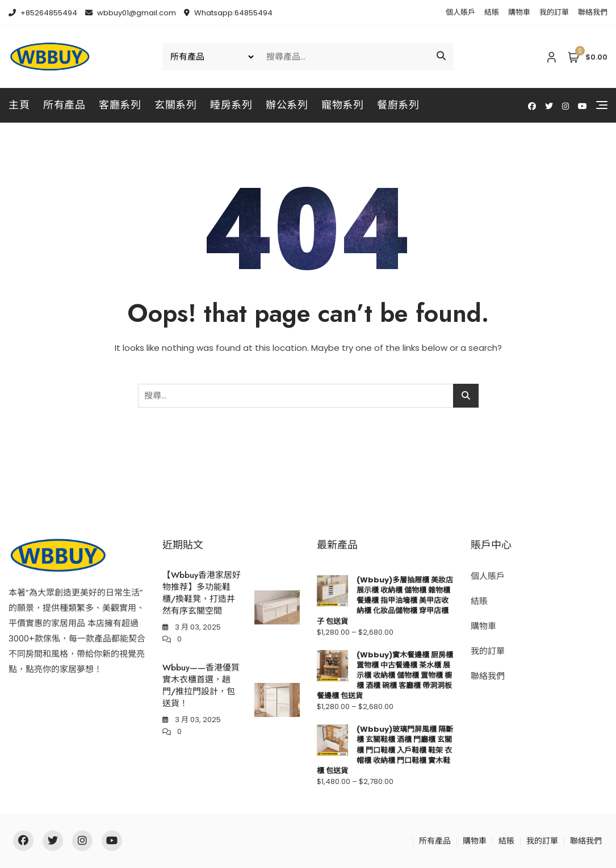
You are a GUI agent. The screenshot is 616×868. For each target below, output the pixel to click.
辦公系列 (287, 105)
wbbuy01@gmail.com (131, 13)
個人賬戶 (460, 12)
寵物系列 (342, 105)
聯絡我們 (593, 12)
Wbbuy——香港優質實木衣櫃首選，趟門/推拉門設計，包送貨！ (201, 685)
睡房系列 (231, 105)
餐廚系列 (398, 105)
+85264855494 (43, 13)
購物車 (519, 12)
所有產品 (64, 105)
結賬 (492, 12)
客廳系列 (120, 105)
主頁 (19, 105)
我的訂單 (554, 12)
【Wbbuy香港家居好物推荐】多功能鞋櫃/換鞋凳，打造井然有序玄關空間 (202, 593)
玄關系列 (175, 105)
